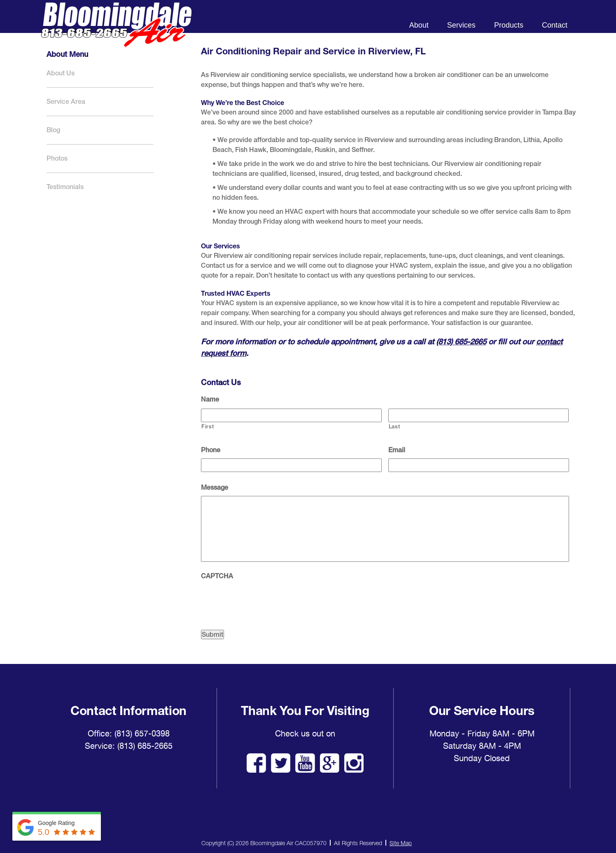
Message (215, 487)
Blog (53, 130)
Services (461, 25)
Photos (57, 158)
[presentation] (264, 601)
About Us (61, 73)
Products (509, 25)
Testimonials (65, 187)
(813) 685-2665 (461, 341)
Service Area (66, 102)
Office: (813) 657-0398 (129, 734)
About (419, 25)
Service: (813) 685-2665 (129, 746)
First (208, 426)
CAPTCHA (217, 576)
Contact (555, 25)
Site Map (401, 843)
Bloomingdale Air (116, 32)
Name (210, 399)
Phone (211, 450)
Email (397, 450)
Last (394, 426)
